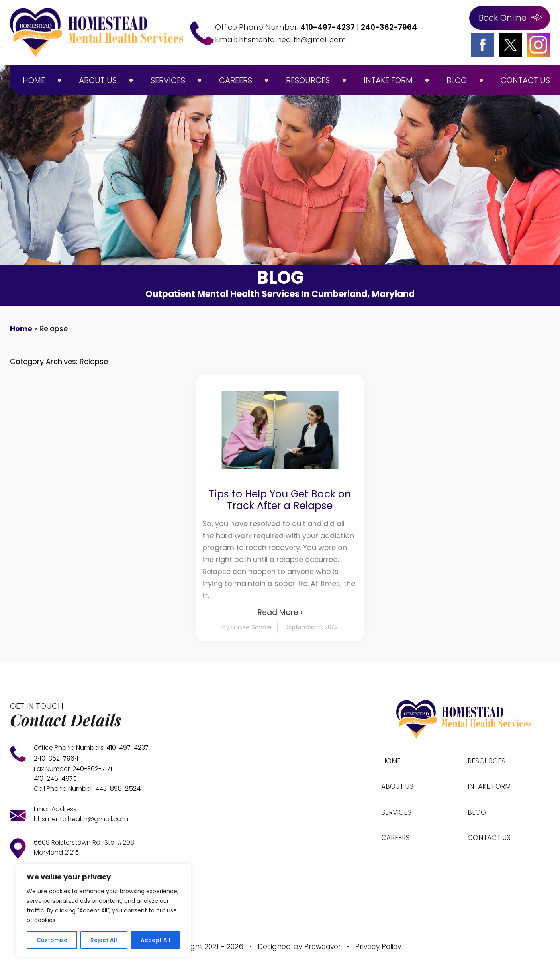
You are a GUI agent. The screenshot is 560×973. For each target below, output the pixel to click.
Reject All (104, 940)
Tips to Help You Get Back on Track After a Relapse (280, 500)
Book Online (503, 18)
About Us (98, 80)
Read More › (280, 612)
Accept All (156, 940)
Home (34, 80)
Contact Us (525, 80)
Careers (236, 80)
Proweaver (322, 944)
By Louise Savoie (247, 627)
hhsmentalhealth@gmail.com (297, 40)
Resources (308, 80)
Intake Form (388, 80)
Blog (457, 80)
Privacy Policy (379, 944)
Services (168, 80)
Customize (52, 940)
